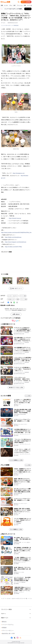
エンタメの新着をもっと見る (16, 460)
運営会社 (4, 622)
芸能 (18, 299)
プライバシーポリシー (7, 631)
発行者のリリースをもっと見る (16, 388)
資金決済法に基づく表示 (8, 634)
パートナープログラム (7, 625)
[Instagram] (17, 638)
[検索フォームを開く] (19, 2)
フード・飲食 (23, 296)
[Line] (14, 302)
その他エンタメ (11, 299)
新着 (2, 5)
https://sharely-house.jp (15, 218)
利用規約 (4, 628)
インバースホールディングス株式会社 (10, 25)
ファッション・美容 (21, 5)
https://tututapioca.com (19, 173)
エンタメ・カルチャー (13, 296)
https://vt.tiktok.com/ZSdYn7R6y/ (13, 247)
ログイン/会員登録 (26, 2)
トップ (3, 598)
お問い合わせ (16, 314)
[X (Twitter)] (11, 302)
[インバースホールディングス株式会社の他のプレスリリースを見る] (28, 9)
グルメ (11, 5)
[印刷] (17, 302)
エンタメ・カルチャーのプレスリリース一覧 (17, 598)
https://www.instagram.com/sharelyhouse (16, 242)
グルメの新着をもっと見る (16, 529)
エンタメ (6, 5)
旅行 (15, 5)
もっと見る (28, 396)
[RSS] (20, 638)
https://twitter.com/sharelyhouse (13, 237)
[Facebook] (8, 302)
